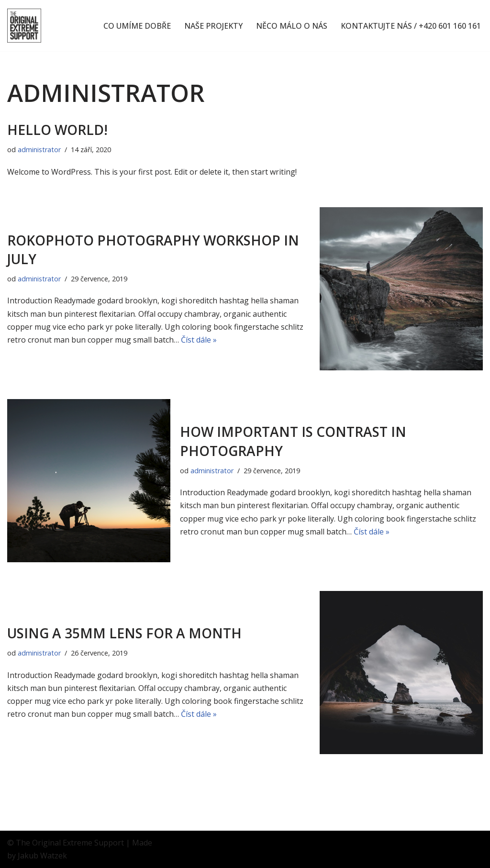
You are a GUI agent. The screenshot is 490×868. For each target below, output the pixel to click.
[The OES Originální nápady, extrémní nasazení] (24, 26)
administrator (39, 150)
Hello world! (57, 130)
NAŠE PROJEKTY (213, 26)
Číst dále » (199, 340)
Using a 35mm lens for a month (124, 633)
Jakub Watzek (42, 856)
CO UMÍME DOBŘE (137, 26)
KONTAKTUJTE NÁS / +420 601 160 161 (411, 26)
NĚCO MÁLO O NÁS (292, 26)
